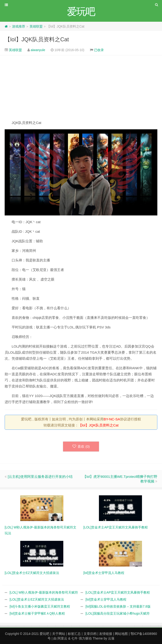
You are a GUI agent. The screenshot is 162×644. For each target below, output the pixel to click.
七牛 (74, 638)
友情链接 (106, 634)
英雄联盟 (36, 26)
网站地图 (121, 634)
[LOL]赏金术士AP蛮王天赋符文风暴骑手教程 (118, 592)
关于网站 (59, 634)
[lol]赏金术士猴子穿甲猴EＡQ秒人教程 (37, 613)
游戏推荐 (19, 26)
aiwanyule (38, 50)
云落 (111, 638)
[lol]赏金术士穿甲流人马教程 (106, 599)
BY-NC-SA (112, 419)
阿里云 (62, 638)
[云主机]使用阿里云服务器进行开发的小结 (40, 477)
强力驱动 (85, 638)
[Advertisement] (81, 88)
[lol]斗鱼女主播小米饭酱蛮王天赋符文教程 (40, 606)
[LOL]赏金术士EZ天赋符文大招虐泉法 (37, 599)
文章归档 (90, 634)
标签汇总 (74, 634)
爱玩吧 (44, 634)
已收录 (99, 50)
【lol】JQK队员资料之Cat (37, 39)
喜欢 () (81, 446)
